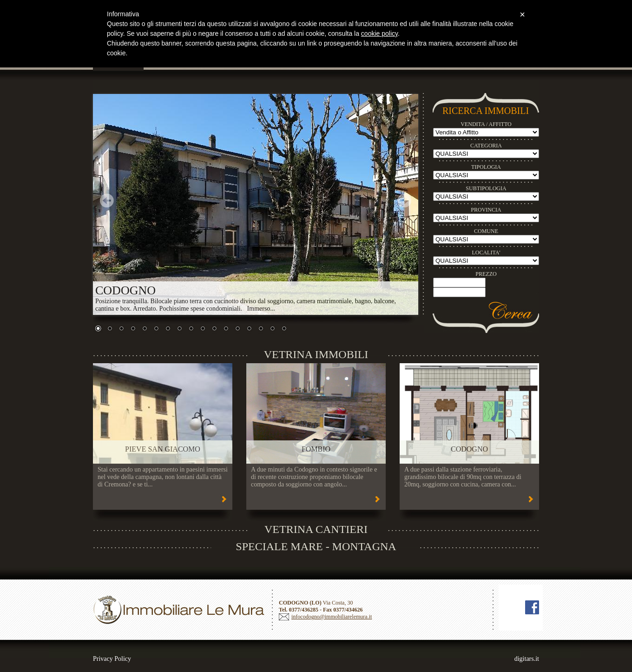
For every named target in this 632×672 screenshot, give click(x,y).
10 (203, 329)
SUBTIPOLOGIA (486, 188)
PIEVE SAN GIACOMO (163, 449)
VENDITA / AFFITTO (486, 124)
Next (404, 200)
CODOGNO (469, 449)
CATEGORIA (486, 146)
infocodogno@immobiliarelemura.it (332, 617)
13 (237, 329)
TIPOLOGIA (486, 167)
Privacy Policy (112, 659)
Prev (107, 200)
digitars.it (527, 659)
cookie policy (379, 33)
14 (249, 329)
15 (261, 329)
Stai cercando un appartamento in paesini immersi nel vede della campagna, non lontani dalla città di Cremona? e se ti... (163, 477)
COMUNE (486, 231)
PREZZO (486, 274)
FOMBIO (316, 449)
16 (272, 329)
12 (226, 329)
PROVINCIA (486, 210)
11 (214, 329)
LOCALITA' (486, 253)
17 (284, 329)
